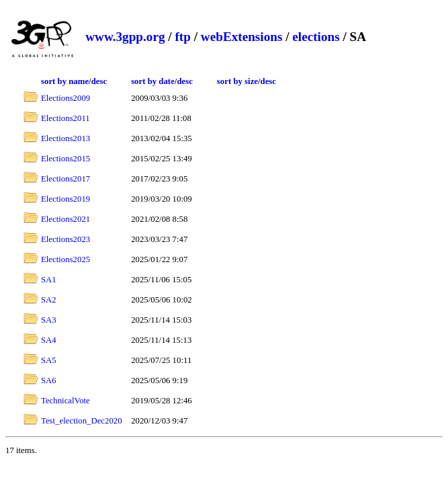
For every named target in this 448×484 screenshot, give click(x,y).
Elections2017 (65, 179)
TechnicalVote (65, 401)
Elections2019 (65, 199)
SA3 (49, 320)
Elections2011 (65, 118)
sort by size (237, 81)
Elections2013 (65, 138)
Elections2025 (65, 259)
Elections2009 (65, 98)
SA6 (49, 380)
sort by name (65, 81)
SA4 (49, 340)
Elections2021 (65, 219)
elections (316, 37)
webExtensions (242, 37)
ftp (182, 37)
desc (99, 81)
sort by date (153, 81)
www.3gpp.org (125, 37)
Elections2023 (65, 239)
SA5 (49, 360)
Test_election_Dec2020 (82, 421)
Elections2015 (65, 159)
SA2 (49, 300)
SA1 (49, 280)
